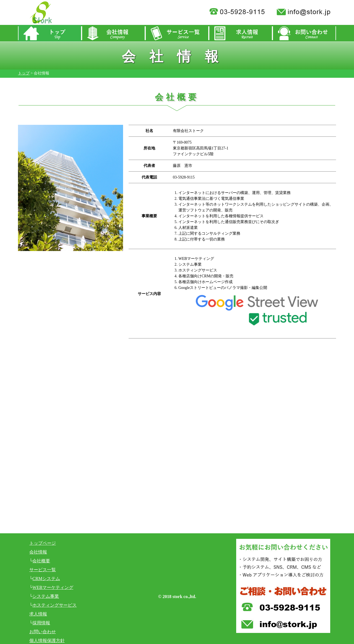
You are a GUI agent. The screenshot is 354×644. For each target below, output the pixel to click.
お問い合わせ (43, 632)
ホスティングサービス (54, 605)
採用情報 (41, 623)
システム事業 (46, 596)
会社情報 (38, 552)
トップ (24, 73)
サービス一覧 (43, 570)
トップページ (43, 543)
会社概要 (41, 561)
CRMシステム (46, 579)
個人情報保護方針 (47, 641)
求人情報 (38, 614)
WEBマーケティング (53, 587)
